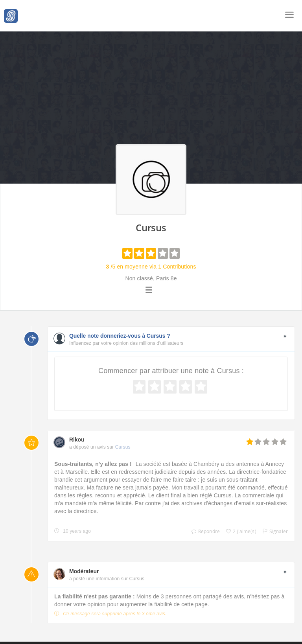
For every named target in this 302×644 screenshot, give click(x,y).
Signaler (273, 531)
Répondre (204, 531)
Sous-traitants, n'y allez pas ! (93, 464)
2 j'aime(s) (239, 531)
